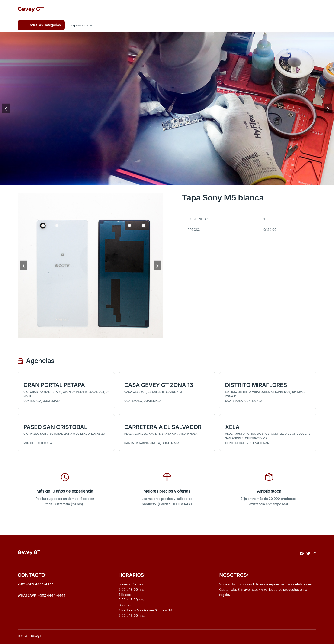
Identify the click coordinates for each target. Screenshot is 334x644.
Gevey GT (31, 9)
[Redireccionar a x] (308, 553)
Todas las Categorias (41, 25)
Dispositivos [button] (79, 25)
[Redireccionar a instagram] (315, 553)
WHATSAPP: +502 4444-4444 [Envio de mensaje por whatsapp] (42, 595)
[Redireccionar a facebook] (302, 553)
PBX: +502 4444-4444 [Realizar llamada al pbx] (36, 584)
